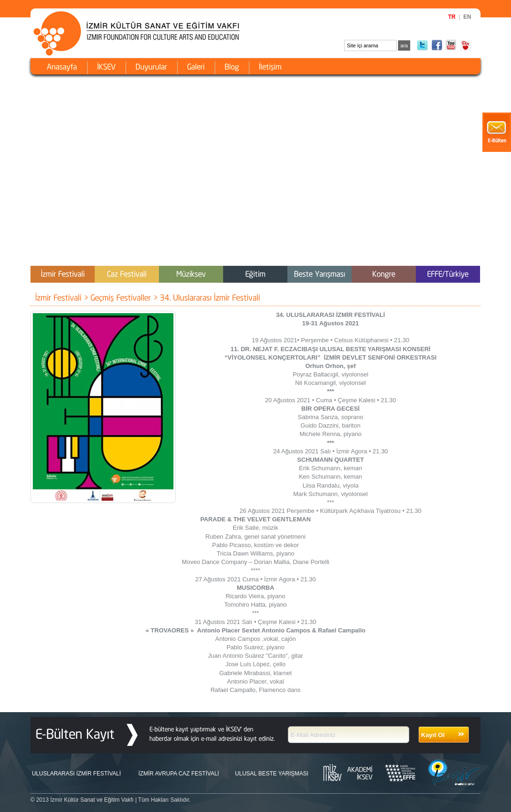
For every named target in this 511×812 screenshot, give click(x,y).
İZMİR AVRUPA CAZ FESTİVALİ (179, 774)
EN (467, 17)
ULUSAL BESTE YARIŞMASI (272, 774)
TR (452, 17)
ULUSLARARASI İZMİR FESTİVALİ (76, 774)
